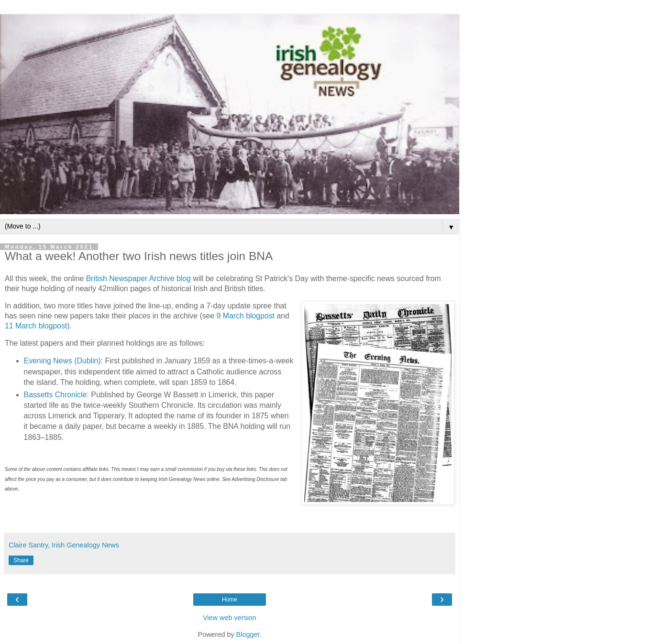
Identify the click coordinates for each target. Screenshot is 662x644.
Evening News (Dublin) (62, 361)
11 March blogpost (36, 326)
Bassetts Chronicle (55, 395)
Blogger (248, 634)
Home (230, 600)
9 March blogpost (246, 316)
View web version (230, 618)
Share (21, 560)
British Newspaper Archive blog (138, 278)
